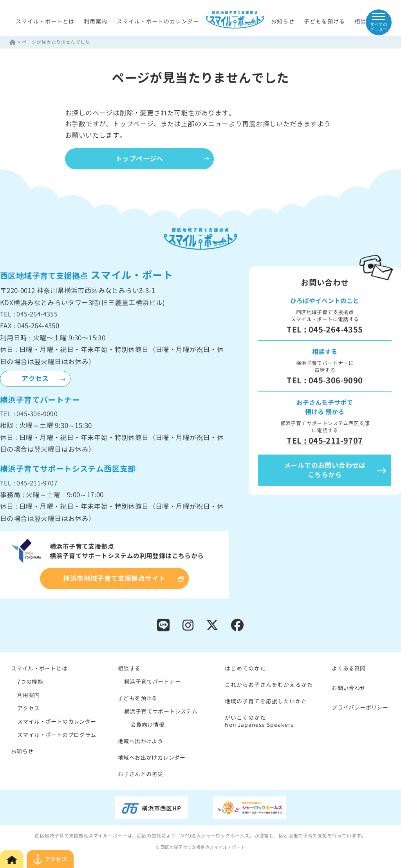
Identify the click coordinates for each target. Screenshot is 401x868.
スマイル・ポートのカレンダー (158, 21)
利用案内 (96, 21)
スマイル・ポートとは (45, 21)
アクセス (35, 378)
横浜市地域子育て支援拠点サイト (114, 578)
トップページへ (139, 159)
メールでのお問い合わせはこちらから (325, 470)
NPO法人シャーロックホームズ (215, 836)
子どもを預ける (324, 21)
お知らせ (283, 21)
